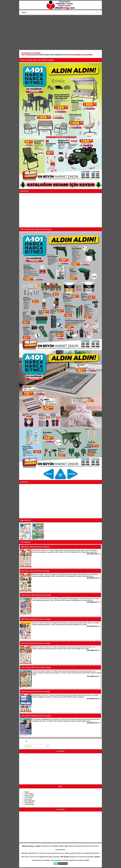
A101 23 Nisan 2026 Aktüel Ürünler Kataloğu (36, 716)
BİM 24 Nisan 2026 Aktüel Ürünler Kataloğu (36, 692)
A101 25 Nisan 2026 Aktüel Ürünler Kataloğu (36, 667)
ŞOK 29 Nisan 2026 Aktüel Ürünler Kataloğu (36, 619)
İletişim (27, 792)
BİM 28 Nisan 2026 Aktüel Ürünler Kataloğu (36, 643)
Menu (24, 12)
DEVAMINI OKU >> (94, 554)
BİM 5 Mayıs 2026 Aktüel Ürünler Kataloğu (35, 547)
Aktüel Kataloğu (84, 860)
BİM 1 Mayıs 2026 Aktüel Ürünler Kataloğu (35, 571)
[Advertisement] (60, 33)
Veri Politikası (29, 794)
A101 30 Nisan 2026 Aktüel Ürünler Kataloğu (52, 55)
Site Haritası (65, 857)
